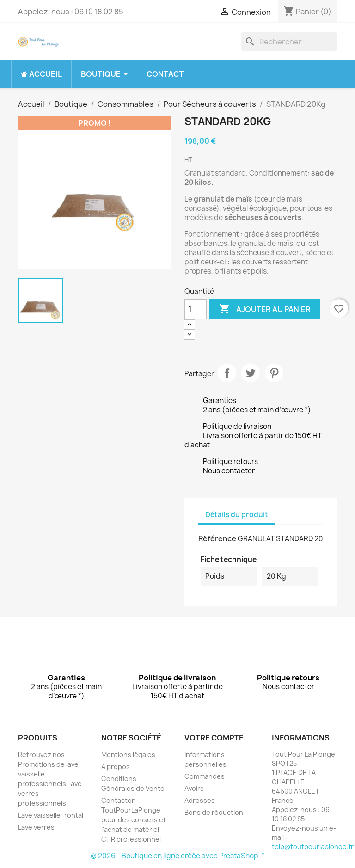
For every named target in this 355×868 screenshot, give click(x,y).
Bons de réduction (214, 812)
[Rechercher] (289, 42)
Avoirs (194, 788)
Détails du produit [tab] (237, 515)
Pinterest (274, 373)
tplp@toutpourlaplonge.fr (313, 847)
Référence (217, 538)
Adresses (200, 800)
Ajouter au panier (265, 309)
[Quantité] (196, 309)
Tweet (251, 373)
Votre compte (214, 738)
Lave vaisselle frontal (51, 815)
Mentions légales (128, 755)
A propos (116, 767)
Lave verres (36, 827)
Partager (227, 373)
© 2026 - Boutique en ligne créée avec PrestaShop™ (178, 856)
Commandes (205, 776)
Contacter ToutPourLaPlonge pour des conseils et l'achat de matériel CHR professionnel (134, 820)
